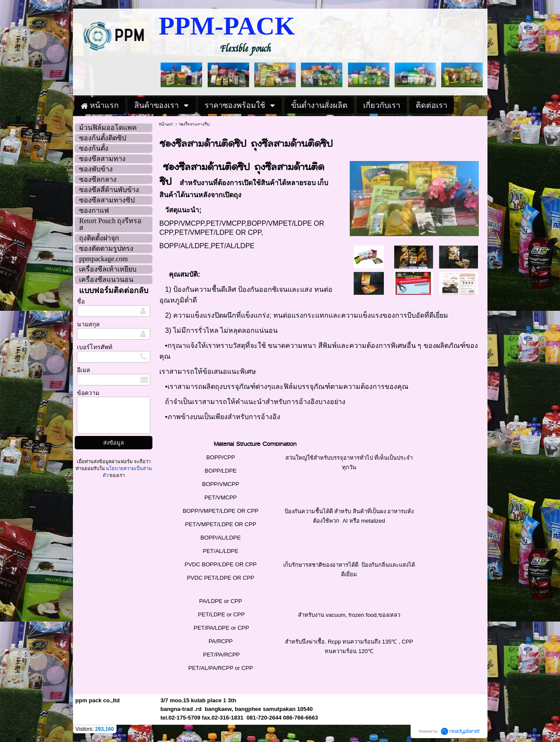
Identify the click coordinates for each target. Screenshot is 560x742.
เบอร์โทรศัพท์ (95, 347)
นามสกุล (88, 324)
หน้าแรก (166, 124)
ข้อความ (88, 393)
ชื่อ (81, 302)
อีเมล (84, 370)
